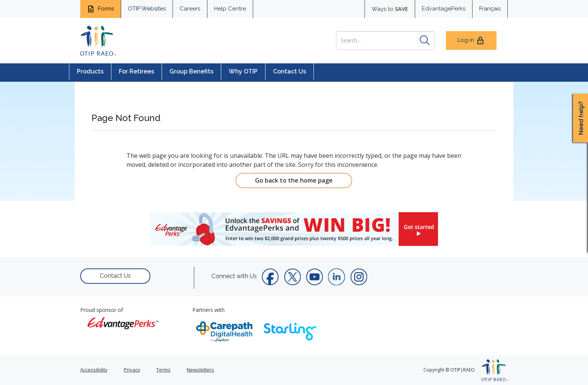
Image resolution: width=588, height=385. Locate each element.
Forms (100, 9)
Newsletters (200, 370)
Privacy (132, 370)
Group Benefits (191, 71)
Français (490, 9)
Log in (471, 40)
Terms (163, 370)
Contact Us (289, 71)
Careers (190, 9)
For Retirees (136, 71)
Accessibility (94, 370)
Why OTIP (243, 71)
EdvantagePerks (444, 9)
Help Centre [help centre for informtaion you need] (230, 9)
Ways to (390, 9)
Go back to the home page (294, 180)
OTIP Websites (147, 9)
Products (90, 71)
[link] (294, 229)
